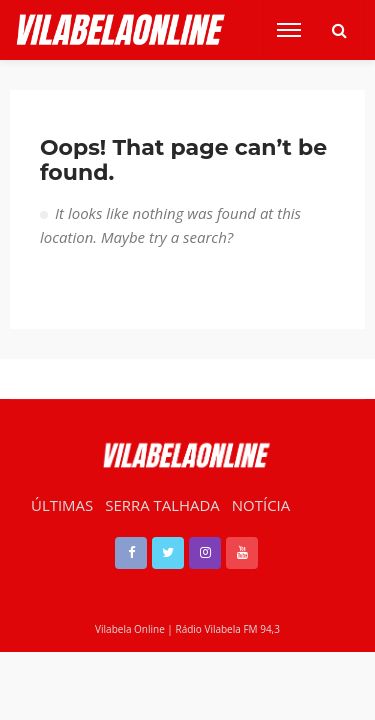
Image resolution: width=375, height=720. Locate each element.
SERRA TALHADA (162, 505)
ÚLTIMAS (62, 505)
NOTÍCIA (261, 505)
